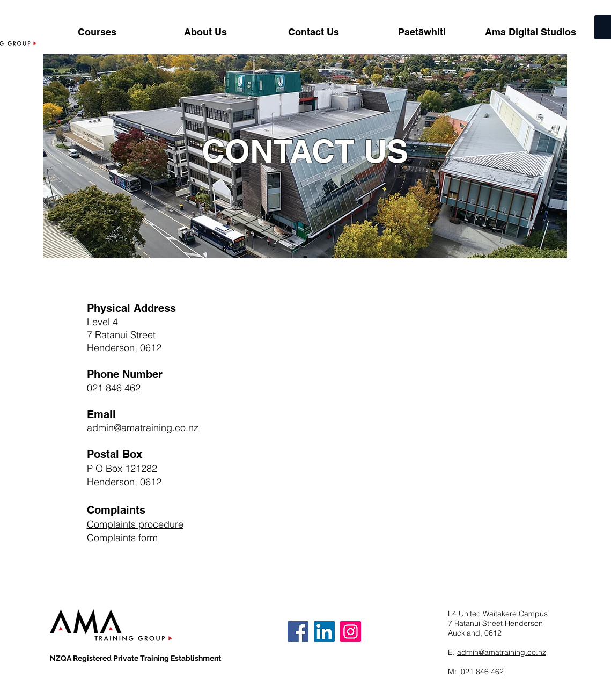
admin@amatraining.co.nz (502, 652)
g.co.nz (182, 428)
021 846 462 (482, 672)
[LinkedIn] (324, 632)
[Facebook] (298, 632)
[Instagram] (351, 632)
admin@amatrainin (127, 428)
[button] (97, 32)
